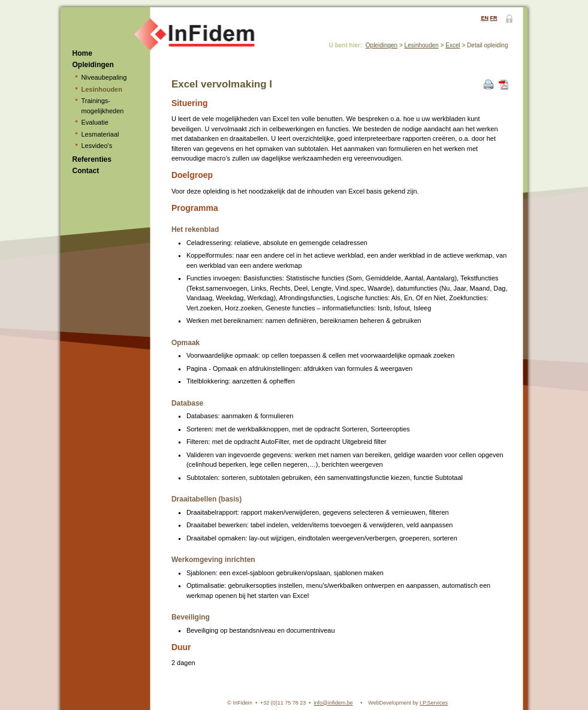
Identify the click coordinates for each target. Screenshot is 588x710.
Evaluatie (95, 122)
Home (82, 53)
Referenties (92, 159)
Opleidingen (93, 65)
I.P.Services (434, 703)
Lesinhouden (102, 89)
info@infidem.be (334, 703)
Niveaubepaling (104, 77)
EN (485, 18)
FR (494, 18)
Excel (453, 45)
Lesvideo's (97, 146)
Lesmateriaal (100, 134)
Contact (86, 171)
